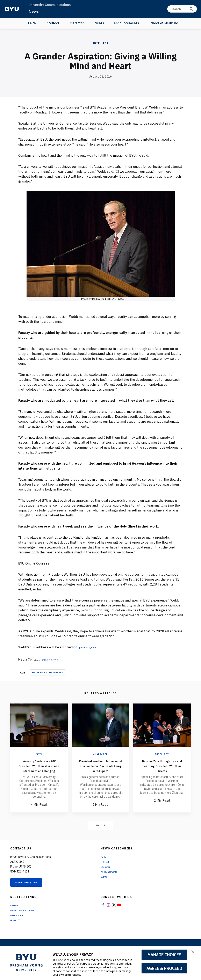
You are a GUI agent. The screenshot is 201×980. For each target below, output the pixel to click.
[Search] (182, 9)
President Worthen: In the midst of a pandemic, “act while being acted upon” (101, 768)
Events (99, 23)
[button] (194, 954)
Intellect (52, 23)
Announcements (126, 23)
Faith (32, 23)
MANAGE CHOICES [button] (164, 955)
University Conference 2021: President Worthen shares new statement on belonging (39, 770)
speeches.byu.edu (92, 647)
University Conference (48, 672)
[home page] (12, 9)
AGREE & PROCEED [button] (164, 968)
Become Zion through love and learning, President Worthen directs (162, 768)
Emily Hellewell (53, 660)
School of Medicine (163, 23)
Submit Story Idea (32, 893)
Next (100, 835)
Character (76, 23)
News (34, 11)
